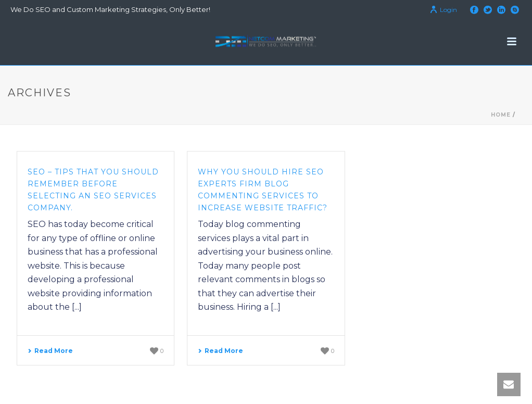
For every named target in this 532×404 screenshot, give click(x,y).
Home (501, 115)
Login (443, 10)
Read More (50, 351)
